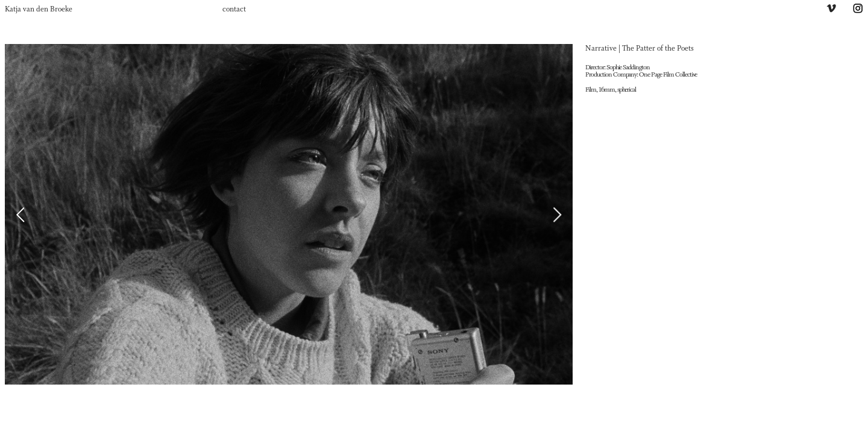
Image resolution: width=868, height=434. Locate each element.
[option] (289, 214)
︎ (858, 10)
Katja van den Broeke (39, 10)
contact (234, 10)
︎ (831, 10)
